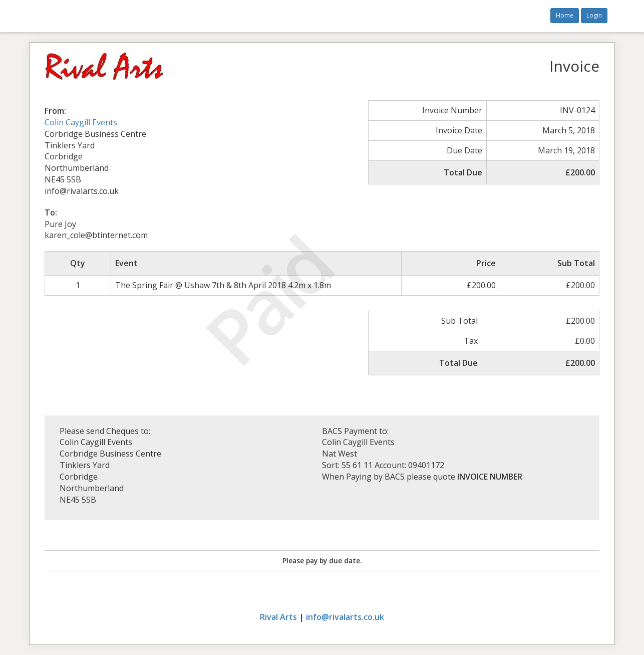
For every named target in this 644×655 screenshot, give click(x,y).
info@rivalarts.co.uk (345, 617)
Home (565, 15)
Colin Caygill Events (81, 122)
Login (594, 15)
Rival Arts (278, 617)
